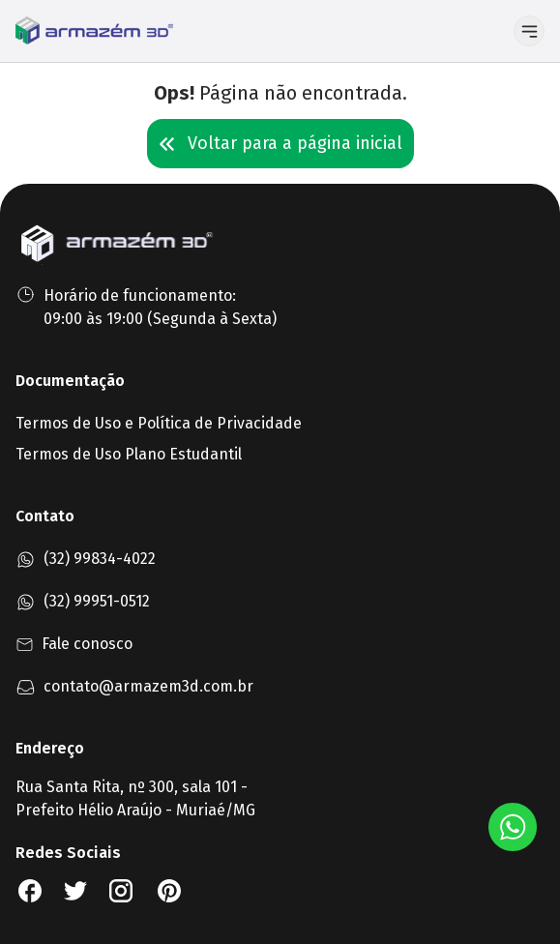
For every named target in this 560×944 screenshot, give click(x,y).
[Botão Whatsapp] (513, 827)
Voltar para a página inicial (280, 143)
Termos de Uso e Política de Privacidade (159, 423)
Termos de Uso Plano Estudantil (129, 454)
